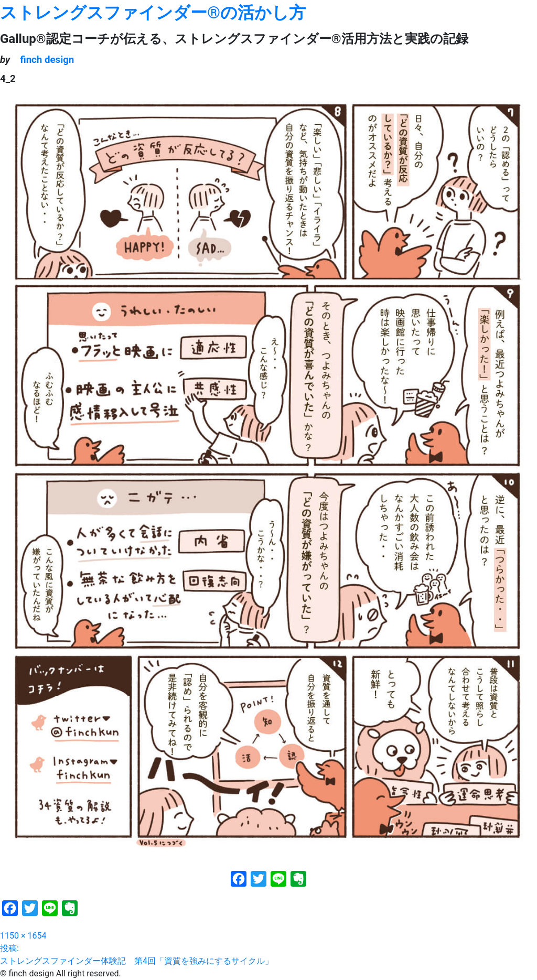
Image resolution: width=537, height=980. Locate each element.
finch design (47, 60)
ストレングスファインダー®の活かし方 (153, 13)
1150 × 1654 (23, 936)
